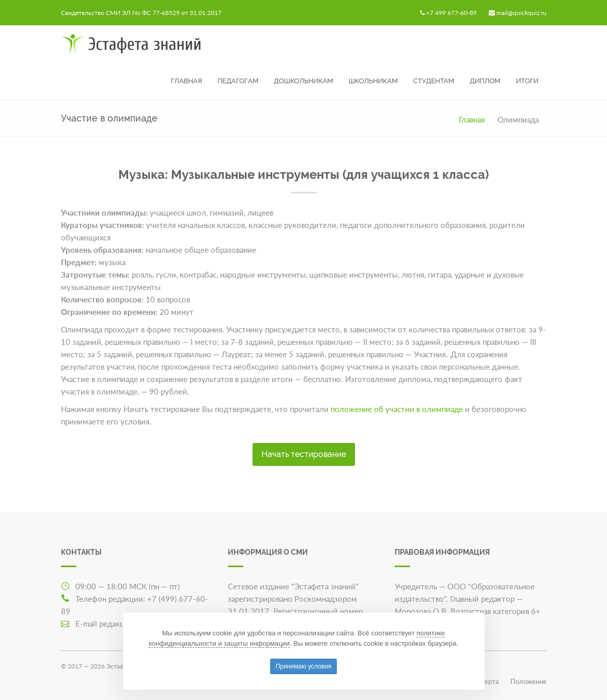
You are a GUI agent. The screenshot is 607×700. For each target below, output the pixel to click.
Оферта (487, 681)
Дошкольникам (303, 81)
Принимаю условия (304, 666)
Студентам (434, 81)
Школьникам (373, 81)
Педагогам (238, 81)
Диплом (485, 81)
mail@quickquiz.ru (522, 13)
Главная (186, 81)
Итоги (527, 81)
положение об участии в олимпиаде (397, 409)
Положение (528, 681)
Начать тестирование (304, 454)
